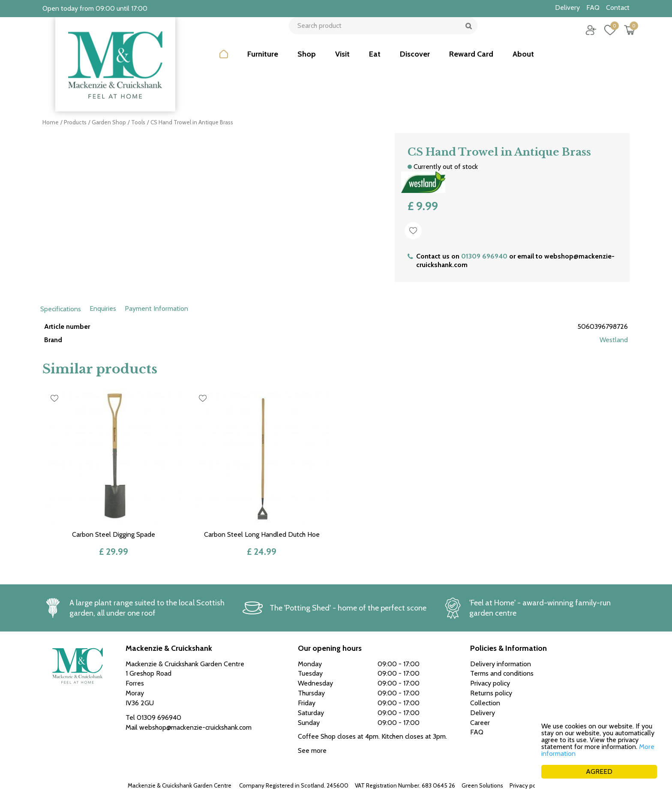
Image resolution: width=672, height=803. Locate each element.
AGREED (599, 771)
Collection (485, 703)
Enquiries (103, 308)
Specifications (61, 309)
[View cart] (623, 36)
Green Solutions (482, 785)
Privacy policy (527, 785)
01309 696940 (484, 256)
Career (480, 723)
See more (312, 750)
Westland (614, 340)
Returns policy (491, 693)
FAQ (477, 732)
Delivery (483, 713)
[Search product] (380, 36)
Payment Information (156, 308)
